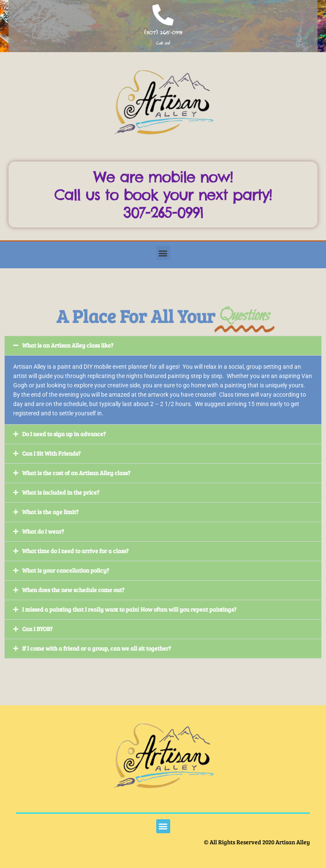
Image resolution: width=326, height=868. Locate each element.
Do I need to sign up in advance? (64, 434)
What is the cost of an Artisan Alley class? (76, 473)
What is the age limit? (50, 512)
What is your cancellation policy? (66, 570)
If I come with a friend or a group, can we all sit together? (97, 648)
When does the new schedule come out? (73, 590)
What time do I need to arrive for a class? (75, 551)
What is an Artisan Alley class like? (68, 345)
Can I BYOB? (37, 629)
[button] (163, 253)
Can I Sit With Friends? (51, 453)
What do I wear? (43, 531)
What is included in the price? (61, 492)
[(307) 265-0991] (163, 15)
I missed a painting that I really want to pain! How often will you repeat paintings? (129, 609)
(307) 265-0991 (163, 33)
